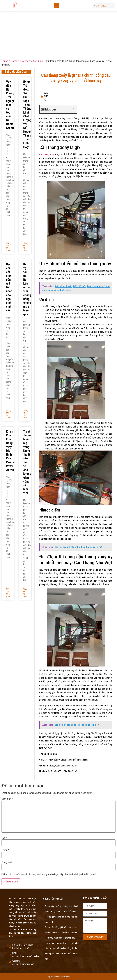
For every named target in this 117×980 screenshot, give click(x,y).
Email (5, 850)
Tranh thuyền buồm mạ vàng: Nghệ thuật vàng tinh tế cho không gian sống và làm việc (28, 462)
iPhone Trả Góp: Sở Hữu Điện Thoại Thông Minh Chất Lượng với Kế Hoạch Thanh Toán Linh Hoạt (28, 114)
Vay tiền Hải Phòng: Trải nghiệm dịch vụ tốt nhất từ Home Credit (11, 105)
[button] (56, 6)
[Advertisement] (58, 33)
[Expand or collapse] (74, 109)
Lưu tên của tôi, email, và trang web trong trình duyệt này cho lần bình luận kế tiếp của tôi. (51, 875)
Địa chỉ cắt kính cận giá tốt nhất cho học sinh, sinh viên (9, 287)
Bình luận (7, 799)
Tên (4, 838)
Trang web (7, 862)
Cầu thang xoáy (47, 154)
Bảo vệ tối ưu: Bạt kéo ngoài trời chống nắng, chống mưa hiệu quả (27, 289)
